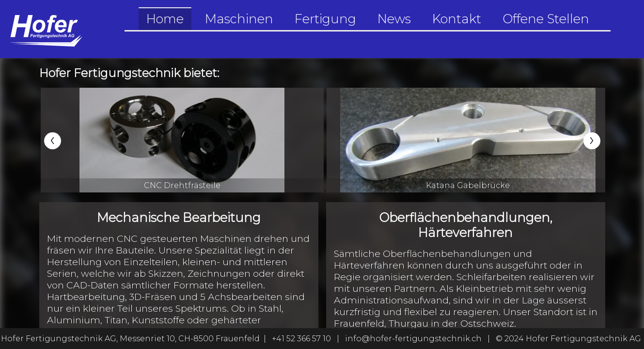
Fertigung (325, 19)
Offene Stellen (546, 19)
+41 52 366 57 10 (301, 339)
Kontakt (457, 19)
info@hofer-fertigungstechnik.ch (413, 339)
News (394, 19)
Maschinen (239, 19)
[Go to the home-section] (46, 29)
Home (165, 19)
